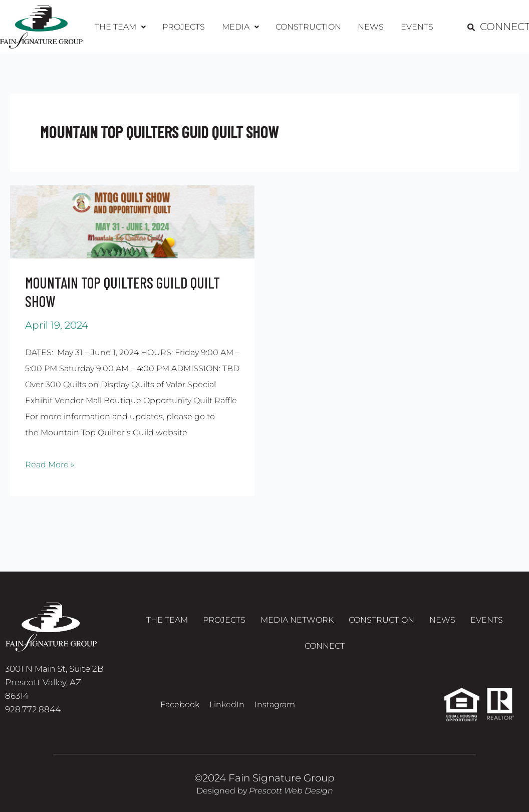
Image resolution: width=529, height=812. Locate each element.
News (368, 27)
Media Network (297, 620)
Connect (325, 648)
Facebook (180, 705)
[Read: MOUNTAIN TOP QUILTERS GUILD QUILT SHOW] (132, 221)
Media (241, 27)
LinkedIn (227, 705)
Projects (186, 27)
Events (413, 27)
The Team (124, 27)
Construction (307, 27)
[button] (124, 27)
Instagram (275, 705)
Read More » (50, 463)
